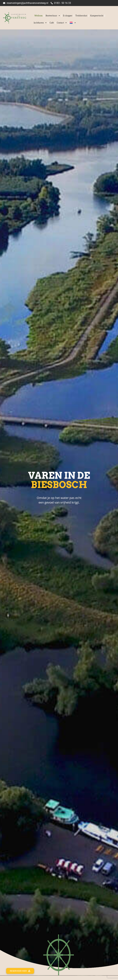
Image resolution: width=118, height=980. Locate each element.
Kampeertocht (97, 16)
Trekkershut (81, 16)
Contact (62, 23)
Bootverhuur (53, 16)
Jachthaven (40, 23)
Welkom (38, 16)
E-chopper (68, 16)
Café (52, 23)
